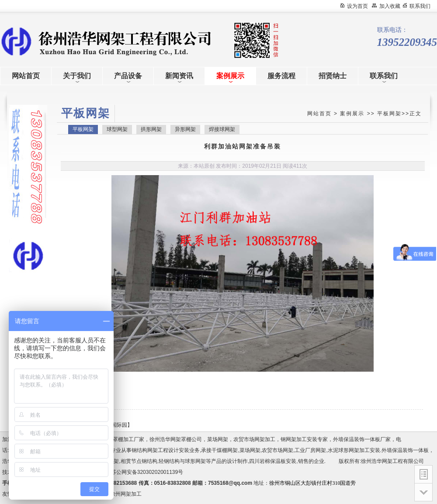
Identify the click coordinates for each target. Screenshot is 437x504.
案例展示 (352, 114)
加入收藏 (390, 6)
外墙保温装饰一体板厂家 (362, 439)
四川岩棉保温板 (267, 461)
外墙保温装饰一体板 (405, 450)
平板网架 (389, 114)
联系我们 (420, 6)
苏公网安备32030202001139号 (149, 472)
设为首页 (357, 6)
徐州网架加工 (126, 494)
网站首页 (319, 114)
